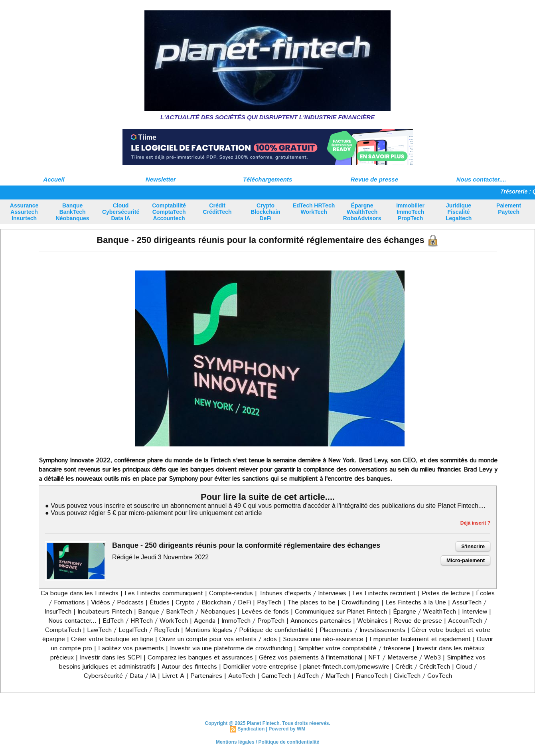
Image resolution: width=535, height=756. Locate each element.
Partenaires (206, 676)
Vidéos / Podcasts (117, 603)
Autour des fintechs (189, 667)
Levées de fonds (265, 612)
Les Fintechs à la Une (416, 603)
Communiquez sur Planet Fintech (341, 612)
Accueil (54, 179)
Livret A (173, 676)
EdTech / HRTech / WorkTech (145, 621)
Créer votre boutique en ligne (112, 639)
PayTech (270, 603)
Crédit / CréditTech (423, 667)
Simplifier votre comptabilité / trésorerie (354, 648)
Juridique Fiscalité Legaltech (459, 212)
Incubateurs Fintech (105, 612)
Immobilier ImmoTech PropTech (410, 212)
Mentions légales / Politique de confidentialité (249, 630)
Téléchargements (267, 179)
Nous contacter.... (481, 179)
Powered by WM (287, 729)
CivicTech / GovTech (423, 676)
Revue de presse (374, 179)
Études (160, 603)
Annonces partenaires (321, 621)
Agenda (205, 621)
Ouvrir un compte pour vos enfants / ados (218, 639)
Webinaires (372, 621)
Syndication (251, 729)
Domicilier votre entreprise (260, 667)
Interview (476, 612)
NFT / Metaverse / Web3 (405, 658)
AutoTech (242, 676)
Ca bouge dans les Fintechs (80, 593)
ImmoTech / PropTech (253, 621)
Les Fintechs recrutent (384, 593)
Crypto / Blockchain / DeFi (213, 603)
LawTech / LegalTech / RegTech (133, 630)
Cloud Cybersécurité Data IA (121, 212)
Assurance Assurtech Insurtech (24, 212)
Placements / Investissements (362, 630)
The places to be (311, 603)
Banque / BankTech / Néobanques (187, 612)
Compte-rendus (231, 593)
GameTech (276, 676)
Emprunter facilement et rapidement (420, 639)
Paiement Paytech (509, 209)
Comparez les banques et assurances (200, 658)
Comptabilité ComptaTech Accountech (169, 212)
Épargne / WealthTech (424, 612)
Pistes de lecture (446, 593)
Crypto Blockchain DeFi (266, 212)
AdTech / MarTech (323, 676)
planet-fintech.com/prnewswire (346, 667)
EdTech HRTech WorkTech (314, 209)
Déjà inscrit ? (475, 523)
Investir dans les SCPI (111, 658)
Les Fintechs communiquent (164, 593)
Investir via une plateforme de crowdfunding (231, 648)
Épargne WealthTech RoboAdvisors (362, 212)
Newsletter (161, 179)
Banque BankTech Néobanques (73, 212)
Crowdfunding (360, 603)
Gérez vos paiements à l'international (311, 658)
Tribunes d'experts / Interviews (303, 593)
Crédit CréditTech (217, 209)
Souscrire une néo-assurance (323, 639)
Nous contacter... (72, 621)
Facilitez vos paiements (131, 648)
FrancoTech (372, 676)
